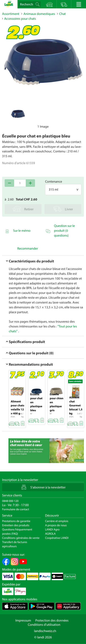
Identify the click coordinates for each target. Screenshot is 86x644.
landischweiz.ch (45, 631)
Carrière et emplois (57, 521)
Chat (62, 14)
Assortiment (11, 14)
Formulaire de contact (16, 509)
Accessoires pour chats (20, 19)
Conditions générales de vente (21, 538)
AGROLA (50, 534)
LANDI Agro (52, 529)
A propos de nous (56, 525)
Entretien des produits (16, 525)
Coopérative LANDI (57, 538)
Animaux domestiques (39, 14)
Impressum (23, 620)
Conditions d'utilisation (44, 625)
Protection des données (52, 620)
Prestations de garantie (16, 521)
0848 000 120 (10, 501)
